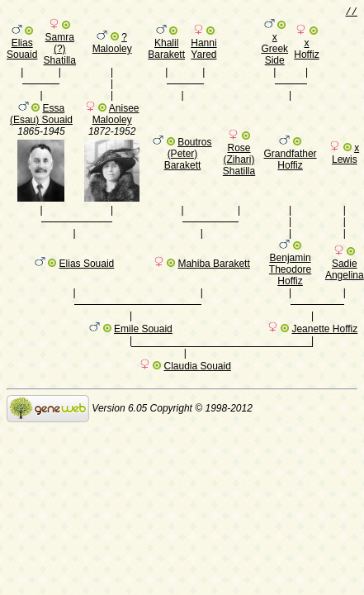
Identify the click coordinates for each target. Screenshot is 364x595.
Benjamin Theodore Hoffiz (290, 287)
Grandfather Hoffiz (291, 169)
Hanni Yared (203, 51)
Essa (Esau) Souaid (41, 124)
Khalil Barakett (166, 51)
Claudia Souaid (197, 394)
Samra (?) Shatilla (60, 51)
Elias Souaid (22, 51)
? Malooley (112, 45)
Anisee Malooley (116, 124)
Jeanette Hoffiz (324, 355)
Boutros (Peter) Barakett (188, 164)
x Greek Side (274, 51)
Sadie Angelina (345, 287)
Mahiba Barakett (213, 281)
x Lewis (345, 164)
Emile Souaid (143, 355)
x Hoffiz (306, 51)
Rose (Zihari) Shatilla (239, 169)
